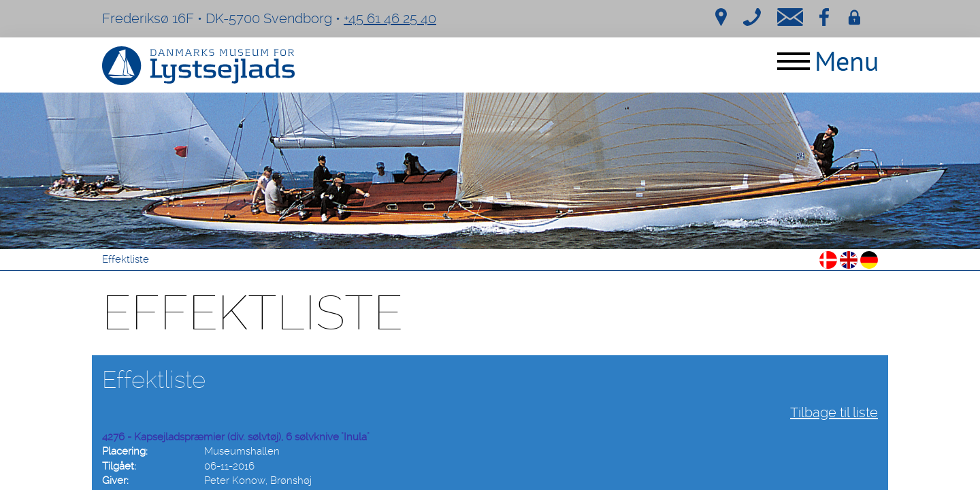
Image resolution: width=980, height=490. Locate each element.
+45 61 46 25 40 (390, 18)
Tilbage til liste (834, 412)
